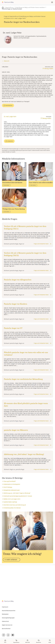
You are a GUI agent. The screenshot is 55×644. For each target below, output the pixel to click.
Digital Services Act (7, 625)
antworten (10, 141)
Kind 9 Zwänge (8, 487)
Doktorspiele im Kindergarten (12, 484)
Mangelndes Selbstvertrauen (12, 490)
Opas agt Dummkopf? (10, 481)
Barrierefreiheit (6, 629)
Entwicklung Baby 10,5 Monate (12, 508)
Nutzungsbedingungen (8, 618)
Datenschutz (5, 621)
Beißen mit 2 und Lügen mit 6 (12, 499)
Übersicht (7, 61)
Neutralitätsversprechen (9, 611)
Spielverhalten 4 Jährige (10, 502)
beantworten (9, 105)
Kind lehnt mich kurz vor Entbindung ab (15, 505)
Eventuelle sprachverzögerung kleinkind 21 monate (18, 496)
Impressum (5, 607)
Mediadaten (5, 614)
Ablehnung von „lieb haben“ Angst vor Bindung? (17, 493)
